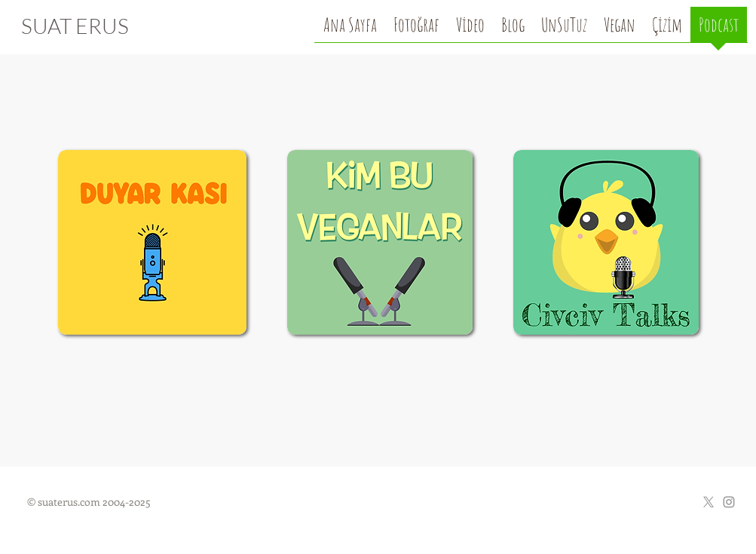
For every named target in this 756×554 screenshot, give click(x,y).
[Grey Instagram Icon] (729, 502)
